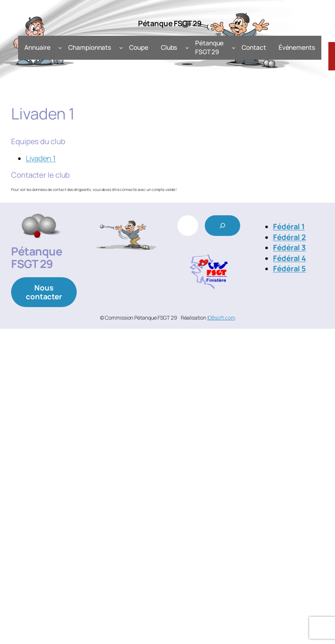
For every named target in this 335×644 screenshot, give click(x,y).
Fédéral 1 (289, 226)
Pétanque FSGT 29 (170, 23)
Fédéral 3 (289, 247)
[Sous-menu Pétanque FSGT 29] (234, 48)
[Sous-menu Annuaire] (60, 48)
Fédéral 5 (289, 268)
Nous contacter (44, 292)
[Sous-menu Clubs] (187, 48)
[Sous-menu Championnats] (121, 48)
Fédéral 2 (289, 237)
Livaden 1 (41, 158)
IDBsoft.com (221, 318)
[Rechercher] (222, 226)
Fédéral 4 (289, 258)
